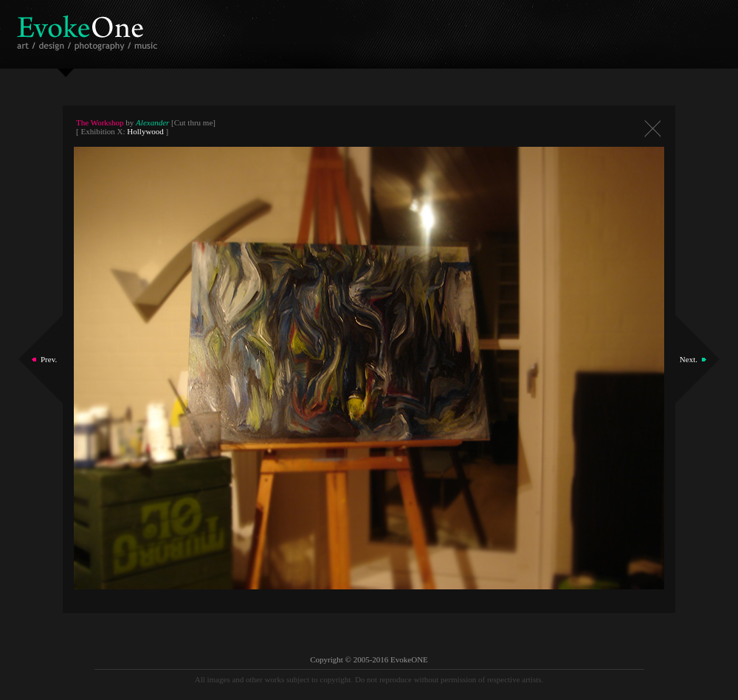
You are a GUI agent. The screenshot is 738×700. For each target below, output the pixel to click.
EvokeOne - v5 (90, 29)
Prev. (49, 359)
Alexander (152, 122)
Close (652, 129)
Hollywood (145, 131)
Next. (689, 359)
